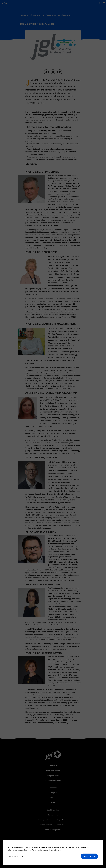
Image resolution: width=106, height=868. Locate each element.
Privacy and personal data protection (46, 850)
